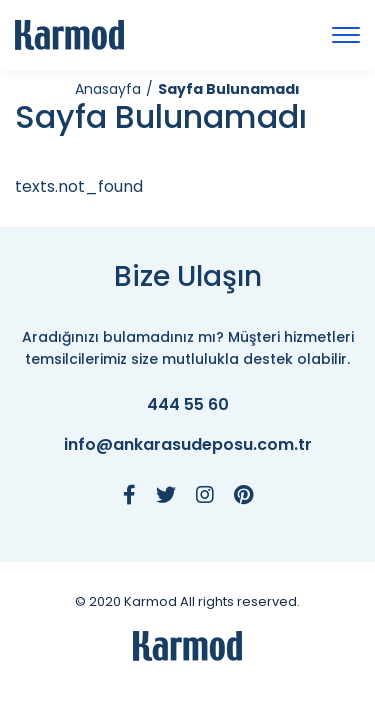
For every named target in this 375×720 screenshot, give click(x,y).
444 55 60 (188, 405)
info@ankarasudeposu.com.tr (188, 445)
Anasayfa (108, 89)
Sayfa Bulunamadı (229, 89)
